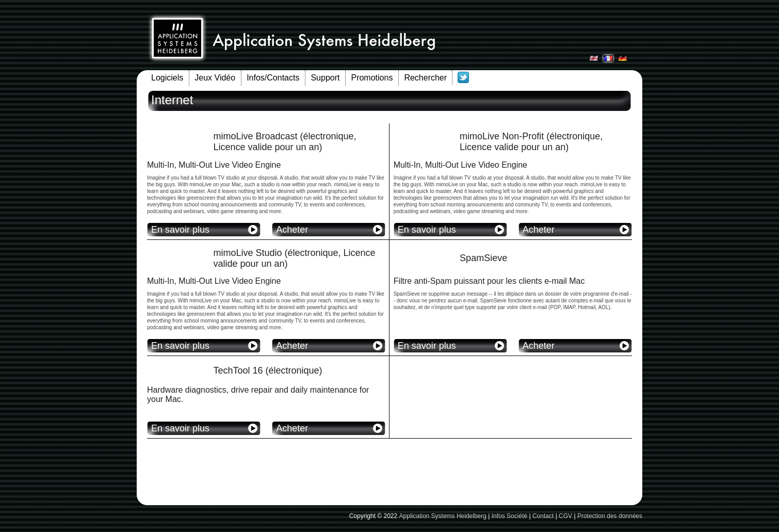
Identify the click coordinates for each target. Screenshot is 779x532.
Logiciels (167, 78)
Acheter (292, 230)
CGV (565, 516)
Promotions (372, 78)
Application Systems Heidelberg (443, 516)
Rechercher (425, 78)
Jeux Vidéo (215, 78)
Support (325, 78)
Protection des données (610, 516)
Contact (543, 516)
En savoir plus (180, 230)
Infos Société (509, 516)
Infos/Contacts (273, 78)
